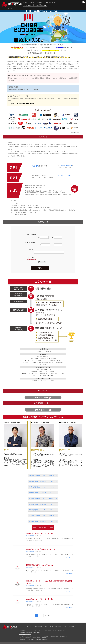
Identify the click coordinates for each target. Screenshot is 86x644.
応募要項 (36, 166)
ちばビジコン (29, 627)
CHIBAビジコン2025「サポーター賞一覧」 (40, 533)
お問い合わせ (40, 2)
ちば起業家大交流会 (41, 5)
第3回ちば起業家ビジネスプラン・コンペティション (43, 510)
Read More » (70, 542)
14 (45, 615)
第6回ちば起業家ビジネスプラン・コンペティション (43, 493)
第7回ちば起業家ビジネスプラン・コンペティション (43, 487)
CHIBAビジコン (28, 5)
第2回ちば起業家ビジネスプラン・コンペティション (43, 516)
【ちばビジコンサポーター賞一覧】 (21, 104)
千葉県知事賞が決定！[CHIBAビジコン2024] (40, 565)
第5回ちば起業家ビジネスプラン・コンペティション (43, 498)
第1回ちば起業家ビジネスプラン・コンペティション (43, 521)
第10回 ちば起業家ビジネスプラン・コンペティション (43, 417)
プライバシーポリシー (66, 166)
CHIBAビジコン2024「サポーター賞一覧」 (40, 599)
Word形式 (61, 175)
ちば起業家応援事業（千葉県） (25, 634)
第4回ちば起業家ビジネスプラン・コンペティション (43, 504)
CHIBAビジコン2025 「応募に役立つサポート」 (41, 549)
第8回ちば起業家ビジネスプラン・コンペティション (43, 481)
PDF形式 (69, 175)
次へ (49, 615)
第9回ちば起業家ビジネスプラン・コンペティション (43, 476)
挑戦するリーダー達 (50, 2)
